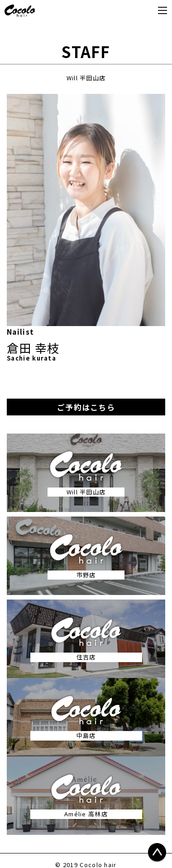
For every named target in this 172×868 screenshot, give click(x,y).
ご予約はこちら (86, 407)
